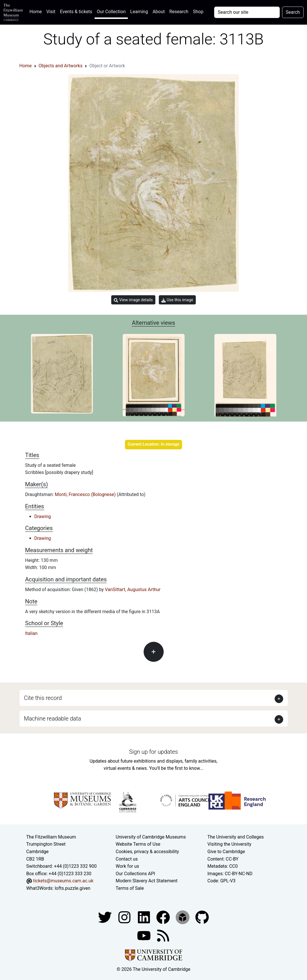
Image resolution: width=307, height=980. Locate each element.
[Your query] (247, 12)
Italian (32, 633)
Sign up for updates (153, 752)
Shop (198, 12)
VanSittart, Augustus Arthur (133, 590)
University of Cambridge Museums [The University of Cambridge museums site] (151, 837)
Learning (139, 12)
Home (37, 11)
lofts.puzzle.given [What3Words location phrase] (73, 888)
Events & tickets (76, 12)
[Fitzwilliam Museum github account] (202, 917)
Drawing (43, 516)
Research (179, 12)
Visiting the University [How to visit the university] (229, 844)
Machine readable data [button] (53, 719)
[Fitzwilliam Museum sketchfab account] (183, 917)
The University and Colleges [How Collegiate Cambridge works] (235, 837)
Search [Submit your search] (293, 12)
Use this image (177, 300)
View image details (133, 300)
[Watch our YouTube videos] (144, 935)
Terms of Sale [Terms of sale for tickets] (130, 888)
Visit (51, 12)
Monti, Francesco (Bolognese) (86, 494)
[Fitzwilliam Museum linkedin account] (164, 917)
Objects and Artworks (61, 66)
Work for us (128, 866)
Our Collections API (136, 874)
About (159, 12)
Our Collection (111, 12)
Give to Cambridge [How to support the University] (226, 852)
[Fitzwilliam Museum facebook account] (144, 917)
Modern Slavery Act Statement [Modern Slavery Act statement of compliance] (147, 881)
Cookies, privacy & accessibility (147, 852)
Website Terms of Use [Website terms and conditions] (138, 844)
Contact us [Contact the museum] (127, 859)
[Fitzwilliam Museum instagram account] (125, 917)
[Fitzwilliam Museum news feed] (163, 935)
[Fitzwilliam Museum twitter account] (105, 917)
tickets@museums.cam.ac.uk (63, 881)
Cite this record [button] (43, 698)
